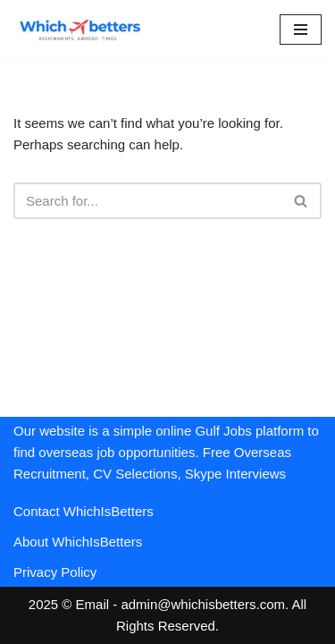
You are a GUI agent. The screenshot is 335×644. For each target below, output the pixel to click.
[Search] (147, 201)
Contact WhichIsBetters (84, 511)
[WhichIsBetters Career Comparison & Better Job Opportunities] (80, 30)
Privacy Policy (55, 572)
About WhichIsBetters (78, 542)
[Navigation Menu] (301, 30)
